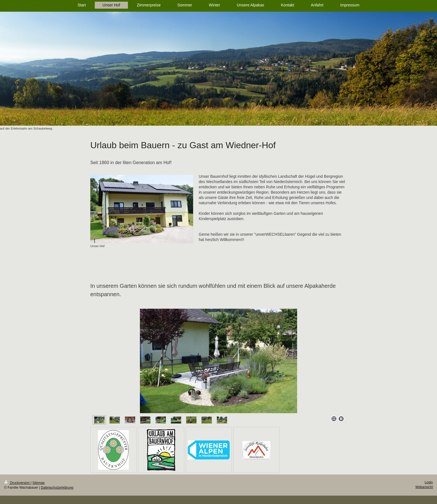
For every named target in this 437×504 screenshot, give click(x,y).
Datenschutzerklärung (57, 488)
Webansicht (424, 487)
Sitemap (38, 483)
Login (429, 482)
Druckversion (17, 483)
